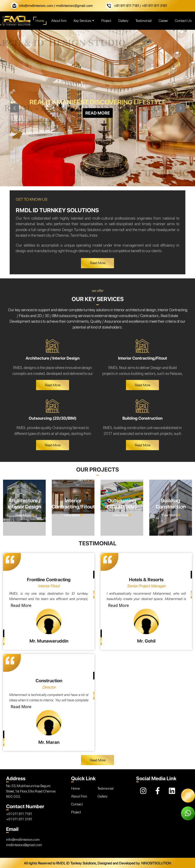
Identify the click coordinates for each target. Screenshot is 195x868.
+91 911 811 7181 (127, 6)
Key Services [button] (82, 21)
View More (25, 515)
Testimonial (144, 21)
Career (163, 21)
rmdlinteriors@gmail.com (24, 845)
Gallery (123, 21)
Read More (21, 605)
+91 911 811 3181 (19, 819)
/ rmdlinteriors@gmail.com (73, 6)
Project (106, 21)
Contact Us (183, 21)
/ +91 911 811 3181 (153, 6)
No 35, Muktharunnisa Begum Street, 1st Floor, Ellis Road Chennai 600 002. (31, 791)
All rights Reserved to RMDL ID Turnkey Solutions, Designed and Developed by (82, 863)
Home (40, 21)
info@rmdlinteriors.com (36, 6)
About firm (59, 21)
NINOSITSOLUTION (156, 863)
